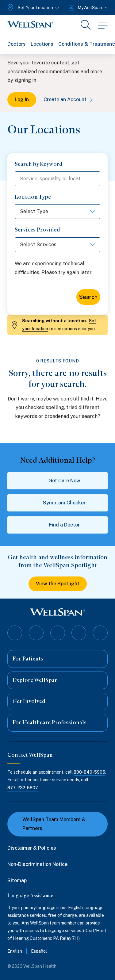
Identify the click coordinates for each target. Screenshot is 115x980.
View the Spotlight (58, 584)
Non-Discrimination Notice (37, 864)
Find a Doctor (58, 525)
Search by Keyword (39, 164)
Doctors (17, 44)
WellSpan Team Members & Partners (50, 824)
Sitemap (17, 880)
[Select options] (57, 212)
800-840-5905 (89, 772)
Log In (22, 100)
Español (39, 951)
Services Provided (37, 230)
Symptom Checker (57, 503)
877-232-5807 (23, 788)
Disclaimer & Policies (32, 848)
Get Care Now (58, 481)
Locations (42, 44)
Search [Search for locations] (88, 297)
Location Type (33, 197)
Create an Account (69, 100)
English (15, 951)
